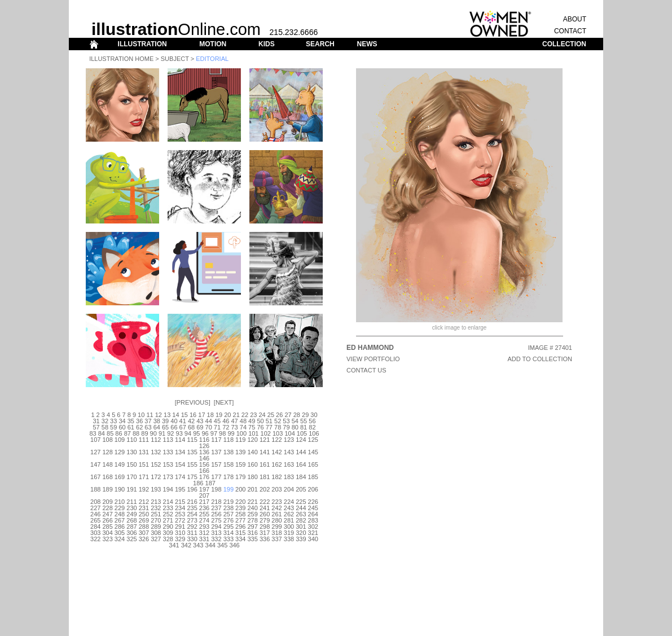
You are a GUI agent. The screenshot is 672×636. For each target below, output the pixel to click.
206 (313, 489)
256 (216, 514)
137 (216, 452)
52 (278, 421)
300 (289, 527)
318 (276, 533)
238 (229, 508)
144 (301, 452)
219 (229, 502)
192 (144, 489)
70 (209, 427)
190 (120, 489)
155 (192, 464)
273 (192, 520)
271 (168, 520)
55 (304, 421)
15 (185, 415)
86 (118, 433)
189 (107, 489)
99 (231, 433)
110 (131, 440)
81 (304, 427)
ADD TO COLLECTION (540, 359)
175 (192, 477)
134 (180, 452)
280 (276, 520)
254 (192, 514)
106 (314, 433)
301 (301, 527)
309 (168, 533)
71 (217, 427)
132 (156, 452)
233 (168, 508)
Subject (175, 59)
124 (301, 440)
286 (120, 527)
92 (170, 433)
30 (314, 415)
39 (165, 421)
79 (286, 427)
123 (289, 440)
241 (265, 508)
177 (216, 477)
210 (120, 502)
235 (192, 508)
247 (107, 514)
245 (313, 508)
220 (240, 502)
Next (224, 402)
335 (253, 539)
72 (226, 427)
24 (262, 415)
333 (229, 539)
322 (95, 539)
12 (159, 415)
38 (157, 421)
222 (265, 502)
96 (205, 433)
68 (191, 427)
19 (219, 415)
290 (168, 527)
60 (122, 427)
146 (204, 458)
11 (150, 415)
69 (200, 427)
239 (240, 508)
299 (276, 527)
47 (234, 421)
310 (180, 533)
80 (295, 427)
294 (216, 527)
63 (148, 427)
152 (156, 464)
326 (144, 539)
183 (289, 477)
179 (240, 477)
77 (269, 427)
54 (295, 421)
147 (95, 464)
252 (168, 514)
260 (265, 514)
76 (260, 427)
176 (204, 477)
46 (226, 421)
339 (301, 539)
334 (240, 539)
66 (174, 427)
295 (229, 527)
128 (107, 452)
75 (252, 427)
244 (301, 508)
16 (193, 415)
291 (180, 527)
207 (204, 495)
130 (131, 452)
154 (180, 464)
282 (301, 520)
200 (240, 489)
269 (144, 520)
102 (266, 433)
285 (107, 527)
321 (313, 533)
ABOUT (575, 19)
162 (276, 464)
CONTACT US (366, 370)
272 (180, 520)
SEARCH (320, 44)
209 (107, 502)
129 (120, 452)
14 (175, 415)
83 (93, 433)
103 (278, 433)
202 (265, 489)
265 (95, 520)
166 (204, 471)
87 (128, 433)
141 (265, 452)
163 (289, 464)
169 (120, 477)
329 (180, 539)
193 (156, 489)
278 (253, 520)
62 (139, 427)
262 (289, 514)
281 (289, 520)
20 (227, 415)
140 (253, 452)
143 (289, 452)
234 (180, 508)
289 (156, 527)
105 (302, 433)
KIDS (267, 44)
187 (210, 483)
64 (157, 427)
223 (276, 502)
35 (131, 421)
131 (144, 452)
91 (162, 433)
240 (253, 508)
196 (192, 489)
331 (204, 539)
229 (120, 508)
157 (216, 464)
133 (168, 452)
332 (216, 539)
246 (95, 514)
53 (286, 421)
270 (156, 520)
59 (113, 427)
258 (240, 514)
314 (229, 533)
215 (180, 502)
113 (168, 440)
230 (131, 508)
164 (301, 464)
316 (253, 533)
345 (222, 545)
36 (139, 421)
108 (107, 440)
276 (229, 520)
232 (156, 508)
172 (156, 477)
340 (313, 539)
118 (229, 440)
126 (204, 446)
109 (120, 440)
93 (179, 433)
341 (174, 545)
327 (156, 539)
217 (204, 502)
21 (236, 415)
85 (110, 433)
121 (265, 440)
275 (216, 520)
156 (204, 464)
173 (168, 477)
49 (252, 421)
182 (276, 477)
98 (222, 433)
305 (120, 533)
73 (234, 427)
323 (107, 539)
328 (168, 539)
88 (136, 433)
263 (301, 514)
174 (180, 477)
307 (144, 533)
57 (96, 427)
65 (165, 427)
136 (204, 452)
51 (269, 421)
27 (288, 415)
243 (289, 508)
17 (201, 415)
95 (196, 433)
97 (214, 433)
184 (301, 477)
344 (210, 545)
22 (245, 415)
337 (276, 539)
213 (156, 502)
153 (168, 464)
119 (240, 440)
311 (192, 533)
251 (156, 514)
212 (144, 502)
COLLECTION (564, 44)
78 (278, 427)
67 (183, 427)
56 (312, 421)
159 (240, 464)
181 (265, 477)
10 (141, 415)
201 (253, 489)
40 (174, 421)
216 (192, 502)
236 (204, 508)
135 (192, 452)
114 (180, 440)
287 (131, 527)
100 (241, 433)
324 (120, 539)
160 (253, 464)
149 (120, 464)
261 (276, 514)
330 (192, 539)
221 (253, 502)
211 (131, 502)
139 (240, 452)
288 (144, 527)
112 (156, 440)
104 (289, 433)
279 (265, 520)
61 (131, 427)
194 (168, 489)
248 (120, 514)
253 (180, 514)
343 (198, 545)
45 (217, 421)
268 (131, 520)
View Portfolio (373, 359)
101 (253, 433)
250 (144, 514)
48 (243, 421)
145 (313, 452)
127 (95, 452)
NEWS (367, 44)
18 (210, 415)
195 (180, 489)
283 (313, 520)
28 (297, 415)
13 (167, 415)
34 (122, 421)
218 (216, 502)
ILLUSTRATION (142, 44)
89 (144, 433)
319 (289, 533)
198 (216, 489)
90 (153, 433)
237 (216, 508)
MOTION (213, 44)
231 (144, 508)
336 (265, 539)
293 (204, 527)
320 (301, 533)
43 (200, 421)
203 (276, 489)
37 (148, 421)
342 (186, 545)
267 (120, 520)
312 (204, 533)
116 (204, 440)
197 (204, 489)
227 (95, 508)
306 (131, 533)
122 (276, 440)
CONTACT (570, 31)
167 (95, 477)
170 (131, 477)
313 (216, 533)
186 (198, 483)
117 (216, 440)
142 (276, 452)
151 (144, 464)
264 (313, 514)
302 (313, 527)
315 (240, 533)
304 (107, 533)
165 (313, 464)
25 (271, 415)
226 (313, 502)
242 (276, 508)
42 (191, 421)
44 (209, 421)
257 (229, 514)
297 (253, 527)
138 (229, 452)
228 (107, 508)
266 (107, 520)
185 (313, 477)
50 (260, 421)
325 (131, 539)
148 (107, 464)
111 (144, 440)
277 (240, 520)
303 (95, 533)
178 (229, 477)
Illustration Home (121, 59)
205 (301, 489)
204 (289, 489)
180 (253, 477)
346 (234, 545)
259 (253, 514)
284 (95, 527)
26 (279, 415)
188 (95, 489)
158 (229, 464)
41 (183, 421)
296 (240, 527)
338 (289, 539)
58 (105, 427)
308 (156, 533)
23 (253, 415)
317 (265, 533)
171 (144, 477)
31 (96, 421)
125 (313, 440)
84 (102, 433)
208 (95, 502)
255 (204, 514)
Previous (193, 402)
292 (192, 527)
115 (192, 440)
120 (253, 440)
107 (95, 440)
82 (312, 427)
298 (265, 527)
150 (131, 464)
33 (113, 421)
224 (289, 502)
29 (305, 415)
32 (105, 421)
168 (107, 477)
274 (204, 520)
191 (131, 489)
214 (168, 502)
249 (131, 514)
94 (188, 433)
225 (301, 502)
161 (265, 464)
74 (243, 427)
